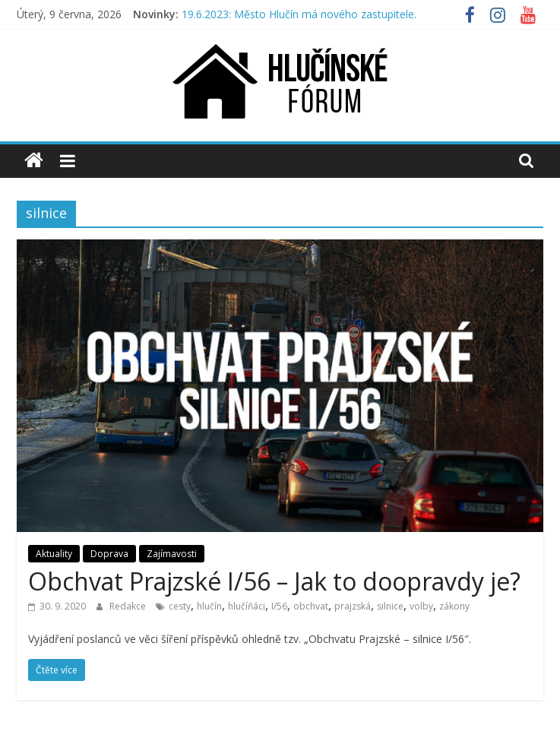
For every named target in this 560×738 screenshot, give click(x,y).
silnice (390, 606)
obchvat (311, 606)
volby (421, 606)
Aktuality (54, 554)
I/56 (279, 606)
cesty (180, 606)
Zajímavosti (172, 554)
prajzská (353, 606)
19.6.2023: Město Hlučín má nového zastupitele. (299, 14)
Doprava (109, 554)
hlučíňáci (247, 606)
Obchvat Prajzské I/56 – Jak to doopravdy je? (274, 581)
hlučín (209, 606)
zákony (454, 606)
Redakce (129, 606)
